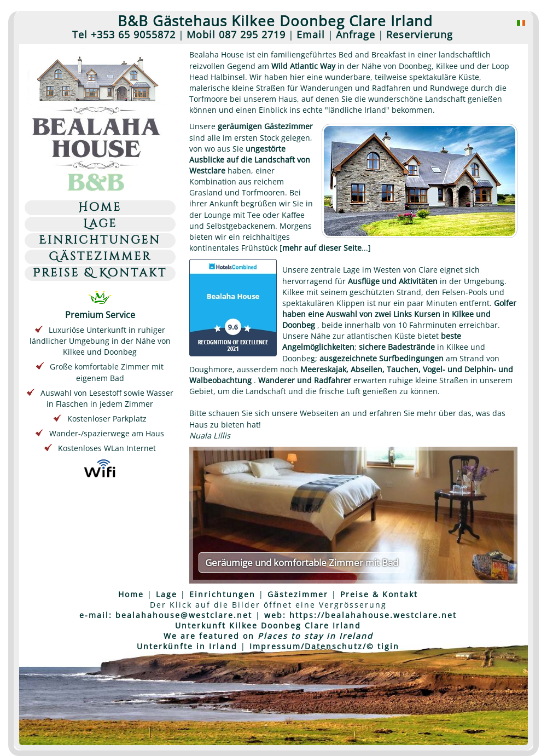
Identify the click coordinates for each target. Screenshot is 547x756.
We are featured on (268, 636)
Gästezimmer (100, 257)
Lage (100, 224)
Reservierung (420, 34)
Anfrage (356, 34)
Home (100, 208)
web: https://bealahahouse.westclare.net (360, 615)
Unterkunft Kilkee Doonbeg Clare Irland (268, 625)
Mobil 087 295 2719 (236, 34)
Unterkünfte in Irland (187, 646)
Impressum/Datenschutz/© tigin (324, 646)
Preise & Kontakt (100, 273)
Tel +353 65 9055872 (124, 34)
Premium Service (100, 308)
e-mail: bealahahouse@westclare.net (166, 615)
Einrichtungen (100, 241)
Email (311, 34)
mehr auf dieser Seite (322, 248)
